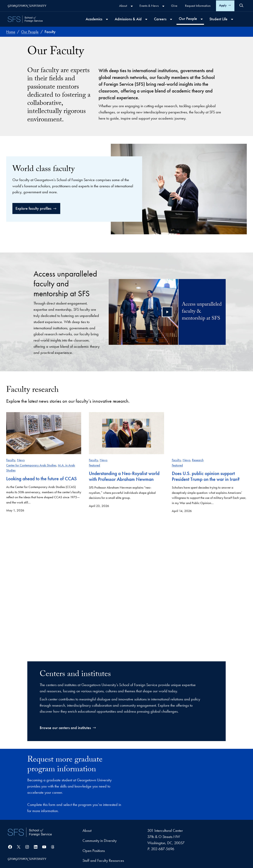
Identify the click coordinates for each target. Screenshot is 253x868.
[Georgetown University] (27, 6)
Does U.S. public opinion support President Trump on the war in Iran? (206, 476)
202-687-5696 (163, 849)
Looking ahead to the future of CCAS (41, 479)
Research (198, 460)
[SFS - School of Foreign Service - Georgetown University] (25, 19)
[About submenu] (132, 6)
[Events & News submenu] (163, 6)
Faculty (11, 460)
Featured (94, 465)
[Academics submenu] (107, 19)
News (21, 460)
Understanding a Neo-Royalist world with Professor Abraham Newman (124, 476)
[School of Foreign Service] (30, 832)
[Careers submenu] (171, 19)
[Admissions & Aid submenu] (146, 19)
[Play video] (167, 312)
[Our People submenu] (202, 19)
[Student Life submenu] (232, 19)
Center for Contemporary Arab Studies (31, 465)
